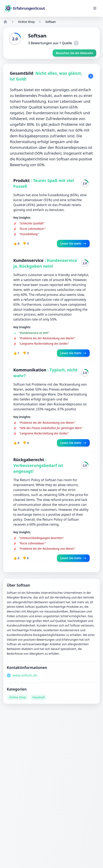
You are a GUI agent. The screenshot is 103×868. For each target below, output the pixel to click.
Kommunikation (30, 370)
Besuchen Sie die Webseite (74, 53)
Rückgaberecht (29, 460)
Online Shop (26, 22)
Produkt (22, 180)
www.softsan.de (25, 675)
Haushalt (38, 697)
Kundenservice (29, 260)
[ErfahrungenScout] (25, 8)
